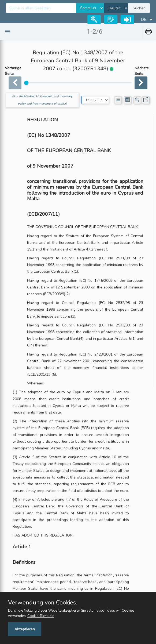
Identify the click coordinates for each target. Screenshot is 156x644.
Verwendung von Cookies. (42, 603)
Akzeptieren (25, 629)
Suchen (139, 8)
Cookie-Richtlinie (41, 616)
